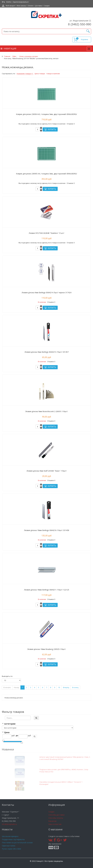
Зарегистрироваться (21, 2)
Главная (7, 56)
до (17, 735)
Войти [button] (9, 2)
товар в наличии (53, 74)
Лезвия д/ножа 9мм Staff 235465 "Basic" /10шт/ (47, 471)
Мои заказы (21, 6)
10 (59, 687)
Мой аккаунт (10, 6)
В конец (75, 687)
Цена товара (40, 74)
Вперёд (66, 687)
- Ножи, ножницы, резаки (28, 56)
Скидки (47, 6)
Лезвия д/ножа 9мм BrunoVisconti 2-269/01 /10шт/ (46, 411)
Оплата (31, 6)
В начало (7, 687)
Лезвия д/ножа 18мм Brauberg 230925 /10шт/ (46, 649)
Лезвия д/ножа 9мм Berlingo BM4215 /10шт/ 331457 (47, 352)
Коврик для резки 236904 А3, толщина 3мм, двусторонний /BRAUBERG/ (46, 114)
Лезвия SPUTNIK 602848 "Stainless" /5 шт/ (46, 233)
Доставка (39, 6)
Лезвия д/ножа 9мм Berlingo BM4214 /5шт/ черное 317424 (46, 293)
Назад (16, 687)
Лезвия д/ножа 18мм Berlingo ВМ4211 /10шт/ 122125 (47, 590)
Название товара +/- (25, 74)
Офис (14, 56)
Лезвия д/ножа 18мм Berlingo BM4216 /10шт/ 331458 (47, 530)
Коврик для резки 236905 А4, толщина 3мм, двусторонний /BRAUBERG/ (46, 174)
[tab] (46, 724)
